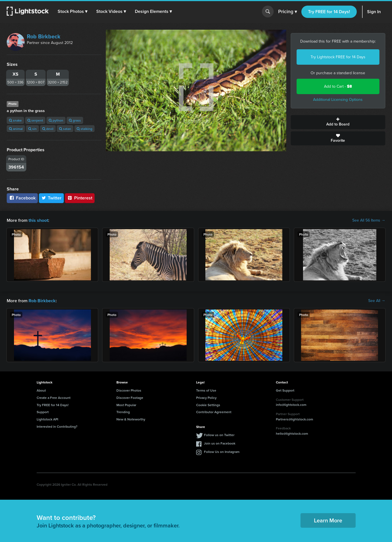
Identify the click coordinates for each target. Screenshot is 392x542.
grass (75, 120)
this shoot (38, 220)
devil (48, 129)
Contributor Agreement (214, 412)
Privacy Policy (206, 398)
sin (32, 129)
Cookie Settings (208, 405)
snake (15, 120)
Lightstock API (47, 419)
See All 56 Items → (369, 220)
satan (65, 129)
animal (16, 129)
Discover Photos (129, 390)
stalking (84, 129)
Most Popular (126, 405)
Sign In (374, 12)
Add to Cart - (338, 86)
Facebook (22, 198)
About (41, 390)
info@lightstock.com (291, 405)
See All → (377, 301)
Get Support (285, 390)
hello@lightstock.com (292, 433)
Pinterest (80, 198)
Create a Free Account (54, 398)
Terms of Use (206, 390)
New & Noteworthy (131, 419)
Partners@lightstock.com (294, 419)
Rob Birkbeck (44, 36)
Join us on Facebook (220, 443)
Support (43, 412)
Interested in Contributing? (57, 426)
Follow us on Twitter (219, 435)
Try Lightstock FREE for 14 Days (338, 57)
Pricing (287, 12)
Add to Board (338, 122)
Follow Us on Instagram (222, 452)
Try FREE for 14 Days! (329, 12)
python (56, 120)
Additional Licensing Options (338, 100)
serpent (35, 120)
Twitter (51, 198)
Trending (123, 412)
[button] (72, 11)
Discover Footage (130, 398)
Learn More (328, 520)
